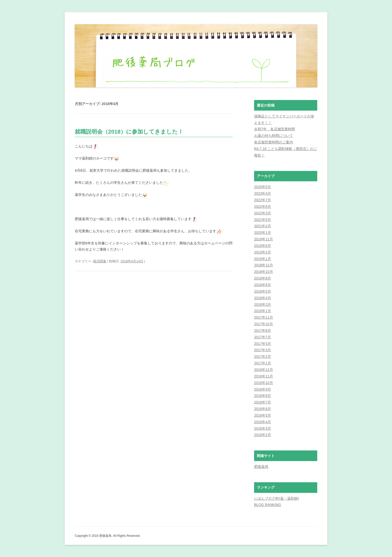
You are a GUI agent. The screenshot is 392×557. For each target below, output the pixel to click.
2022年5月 (263, 207)
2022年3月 (263, 213)
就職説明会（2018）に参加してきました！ (129, 132)
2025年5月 (263, 187)
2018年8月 (263, 278)
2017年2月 (263, 357)
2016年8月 (263, 396)
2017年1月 (263, 363)
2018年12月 (264, 265)
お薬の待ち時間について (274, 136)
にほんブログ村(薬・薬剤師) (276, 498)
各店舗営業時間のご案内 (274, 142)
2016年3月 (263, 428)
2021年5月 (263, 220)
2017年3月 (263, 350)
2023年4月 (263, 193)
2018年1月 (263, 311)
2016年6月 (263, 409)
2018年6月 (263, 285)
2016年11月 (264, 376)
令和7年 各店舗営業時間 (275, 129)
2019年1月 (263, 259)
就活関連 (100, 261)
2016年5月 (263, 415)
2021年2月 (263, 226)
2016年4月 (263, 422)
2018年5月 (263, 291)
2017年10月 (264, 324)
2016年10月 (264, 383)
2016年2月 (263, 435)
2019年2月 (263, 252)
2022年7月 (263, 200)
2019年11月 (264, 239)
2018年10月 (264, 272)
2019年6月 (263, 246)
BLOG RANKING (268, 505)
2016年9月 (263, 389)
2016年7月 (263, 402)
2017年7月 (263, 337)
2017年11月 (264, 317)
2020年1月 (263, 233)
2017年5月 (263, 344)
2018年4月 (263, 298)
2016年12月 (264, 370)
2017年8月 (263, 331)
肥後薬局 (261, 467)
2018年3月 (263, 305)
